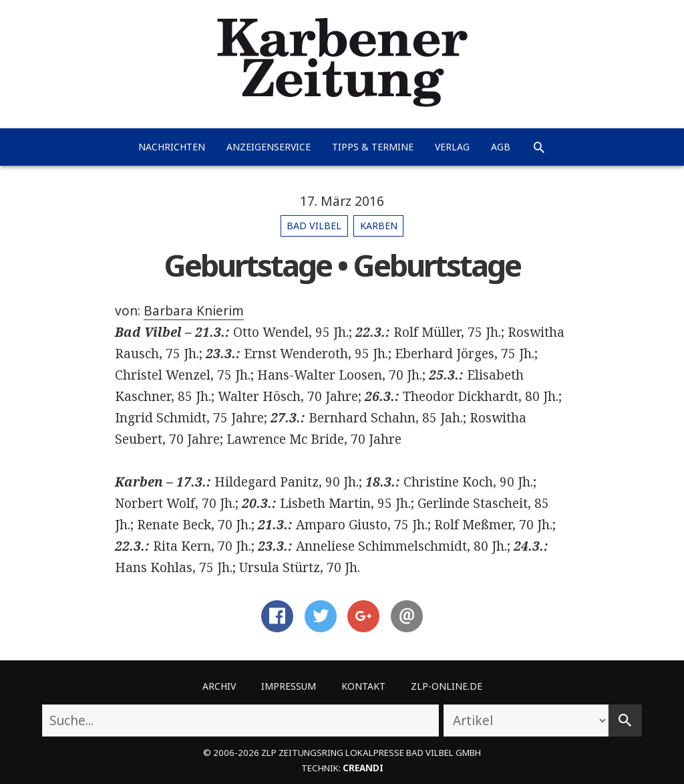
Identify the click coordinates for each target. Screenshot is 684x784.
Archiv (219, 686)
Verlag (452, 147)
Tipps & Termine (373, 147)
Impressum (289, 686)
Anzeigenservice (269, 147)
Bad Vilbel (314, 226)
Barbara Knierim (194, 311)
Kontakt (363, 686)
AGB (501, 147)
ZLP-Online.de (447, 686)
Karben (379, 226)
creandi (363, 768)
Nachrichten (172, 147)
